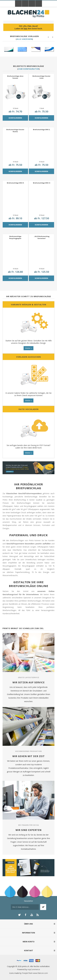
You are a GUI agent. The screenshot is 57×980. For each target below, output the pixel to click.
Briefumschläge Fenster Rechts (15, 131)
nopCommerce (34, 969)
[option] (8, 49)
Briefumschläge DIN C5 (15, 183)
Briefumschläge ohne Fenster (15, 77)
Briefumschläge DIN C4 (42, 183)
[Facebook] (26, 915)
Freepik (25, 973)
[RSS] (38, 915)
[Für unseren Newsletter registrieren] (25, 907)
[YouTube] (32, 915)
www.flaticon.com (40, 973)
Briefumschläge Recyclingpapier (15, 237)
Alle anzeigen (24, 39)
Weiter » (29, 348)
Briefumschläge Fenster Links (41, 77)
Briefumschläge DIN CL (42, 130)
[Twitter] (19, 915)
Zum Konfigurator (29, 69)
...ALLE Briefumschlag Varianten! (41, 237)
